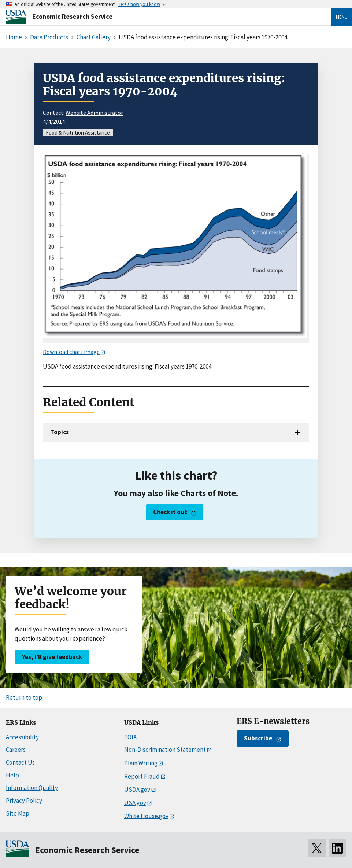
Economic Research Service (72, 16)
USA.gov (135, 803)
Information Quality (32, 788)
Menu (342, 17)
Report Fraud (142, 776)
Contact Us (20, 762)
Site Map (18, 813)
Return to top (24, 697)
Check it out (170, 512)
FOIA (130, 737)
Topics (60, 432)
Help (12, 775)
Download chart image (71, 352)
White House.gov (146, 816)
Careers (16, 750)
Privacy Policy (24, 801)
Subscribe (258, 738)
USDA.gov (137, 790)
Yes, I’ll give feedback (52, 657)
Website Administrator (94, 113)
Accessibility (22, 737)
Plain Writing (141, 763)
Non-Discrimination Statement (165, 750)
